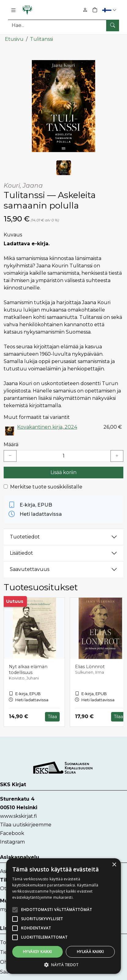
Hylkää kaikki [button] (90, 952)
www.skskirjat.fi (19, 816)
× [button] (114, 865)
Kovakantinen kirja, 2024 (47, 427)
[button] (110, 10)
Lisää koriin (63, 472)
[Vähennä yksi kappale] (10, 456)
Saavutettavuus (30, 569)
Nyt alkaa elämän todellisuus (28, 670)
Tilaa (52, 716)
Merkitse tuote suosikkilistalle (46, 486)
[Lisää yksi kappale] (117, 456)
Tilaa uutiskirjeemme (26, 824)
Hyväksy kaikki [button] (37, 952)
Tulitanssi (41, 39)
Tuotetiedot (25, 537)
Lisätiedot (21, 553)
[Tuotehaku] (63, 25)
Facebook (12, 833)
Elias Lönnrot (90, 667)
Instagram (12, 842)
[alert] (63, 916)
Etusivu (14, 39)
